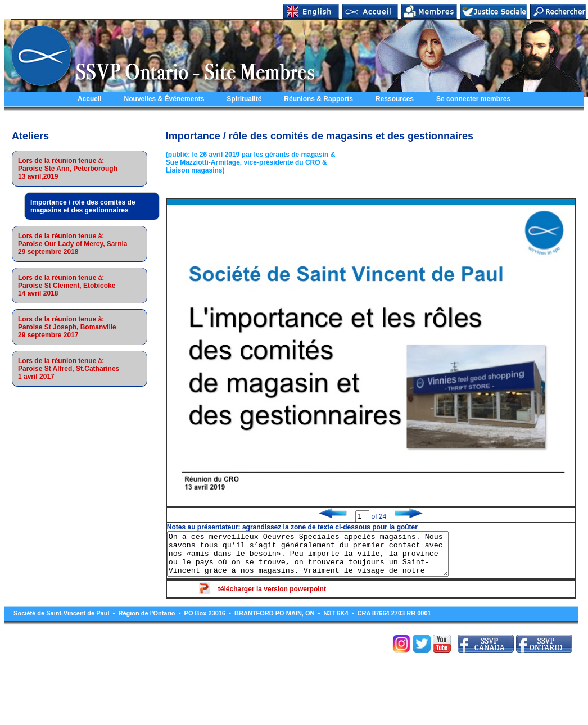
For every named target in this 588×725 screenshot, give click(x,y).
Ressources (395, 99)
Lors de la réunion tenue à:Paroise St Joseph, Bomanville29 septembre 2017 (67, 327)
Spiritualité (244, 99)
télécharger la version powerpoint (272, 597)
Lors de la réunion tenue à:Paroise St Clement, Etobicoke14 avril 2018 (67, 286)
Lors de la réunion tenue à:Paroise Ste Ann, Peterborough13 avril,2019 (68, 169)
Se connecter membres (473, 99)
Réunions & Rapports (318, 99)
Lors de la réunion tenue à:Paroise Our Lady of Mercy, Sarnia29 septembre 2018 (73, 244)
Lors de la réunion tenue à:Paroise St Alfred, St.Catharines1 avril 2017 (69, 369)
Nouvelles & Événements (164, 99)
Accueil (90, 99)
